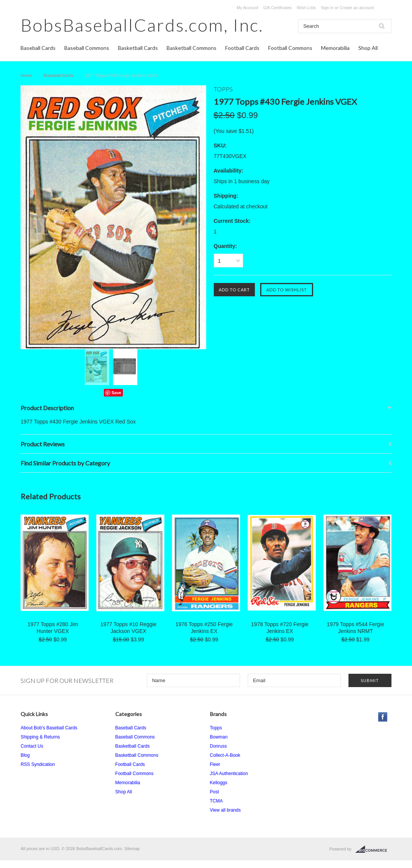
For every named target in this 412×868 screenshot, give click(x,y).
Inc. (142, 25)
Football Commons (290, 48)
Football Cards (242, 48)
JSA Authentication (229, 774)
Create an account (357, 8)
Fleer (215, 764)
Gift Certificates (278, 8)
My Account (247, 8)
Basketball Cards (138, 48)
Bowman (219, 737)
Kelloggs (219, 783)
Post (215, 792)
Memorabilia (335, 48)
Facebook (383, 717)
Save (116, 393)
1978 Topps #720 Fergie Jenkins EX (280, 628)
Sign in (327, 8)
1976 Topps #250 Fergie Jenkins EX (204, 628)
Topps (216, 728)
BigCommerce (373, 849)
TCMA (216, 801)
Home (26, 75)
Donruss (219, 746)
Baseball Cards (38, 48)
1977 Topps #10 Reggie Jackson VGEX (129, 628)
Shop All (368, 48)
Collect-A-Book (225, 755)
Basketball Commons (192, 48)
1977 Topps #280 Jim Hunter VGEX (53, 628)
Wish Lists (306, 8)
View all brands (225, 810)
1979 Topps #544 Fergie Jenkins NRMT (356, 628)
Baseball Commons (87, 48)
